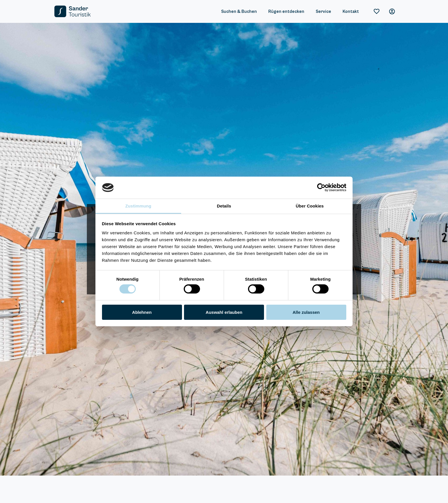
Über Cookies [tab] (310, 206)
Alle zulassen (306, 312)
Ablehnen (142, 312)
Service (323, 12)
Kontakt (351, 12)
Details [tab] (224, 206)
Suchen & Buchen (239, 12)
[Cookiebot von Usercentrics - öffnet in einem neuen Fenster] (321, 187)
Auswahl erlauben (224, 312)
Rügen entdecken (286, 12)
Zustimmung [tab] (138, 206)
